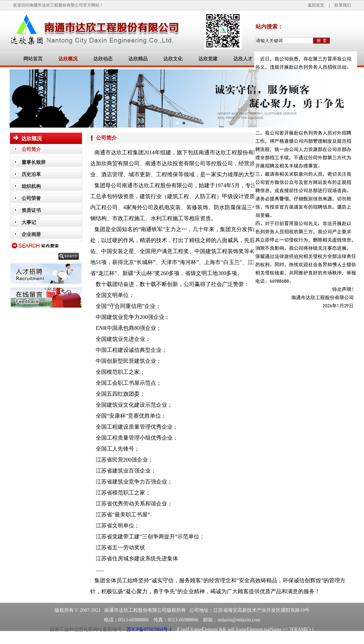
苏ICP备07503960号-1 (149, 629)
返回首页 (316, 5)
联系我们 (343, 5)
